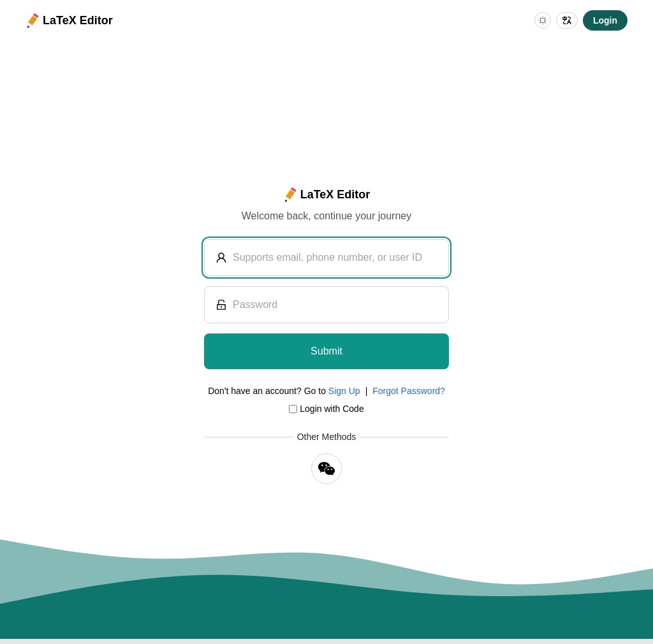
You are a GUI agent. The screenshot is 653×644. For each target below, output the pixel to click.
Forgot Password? (409, 391)
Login (605, 20)
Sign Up (344, 391)
